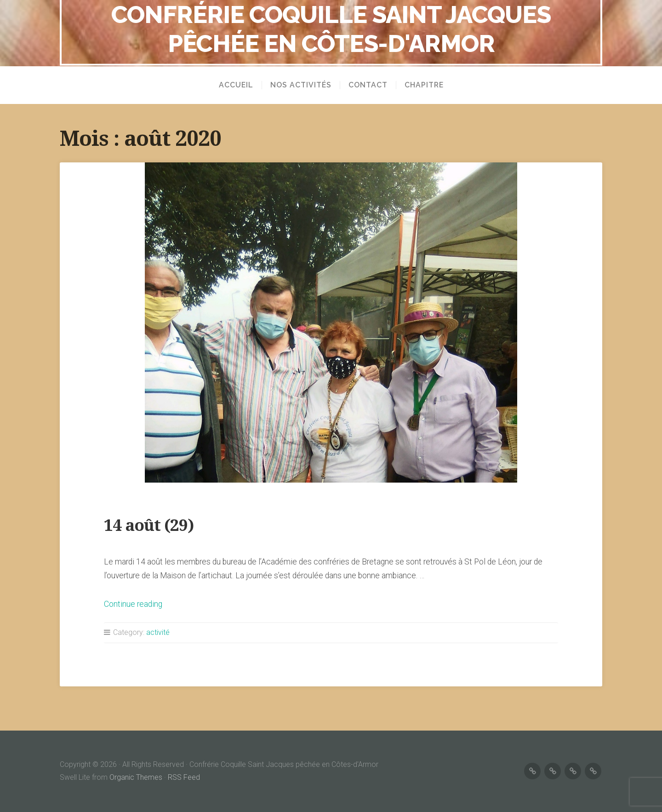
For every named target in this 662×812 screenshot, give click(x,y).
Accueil (236, 85)
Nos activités (301, 85)
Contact (368, 85)
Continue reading (133, 604)
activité (158, 632)
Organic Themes (136, 777)
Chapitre (424, 85)
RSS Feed (184, 777)
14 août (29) (149, 525)
